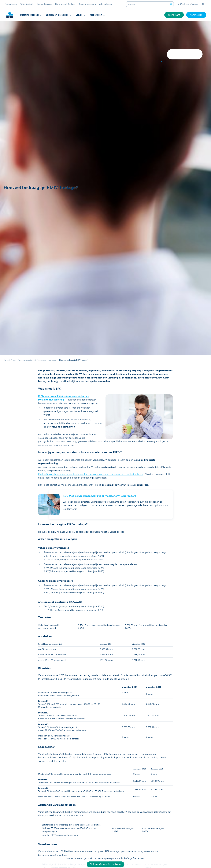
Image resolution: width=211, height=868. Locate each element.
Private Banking (44, 4)
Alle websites (105, 4)
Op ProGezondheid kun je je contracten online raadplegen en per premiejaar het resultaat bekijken (91, 474)
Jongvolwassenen (87, 4)
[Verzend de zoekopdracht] (171, 4)
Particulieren (11, 4)
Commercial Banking (65, 4)
